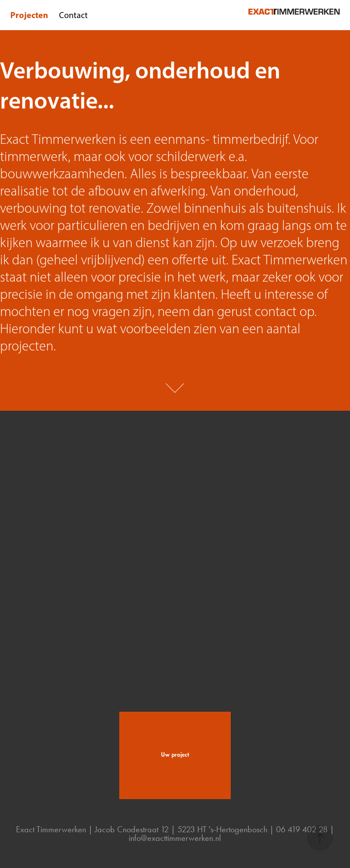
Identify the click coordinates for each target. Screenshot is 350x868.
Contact (73, 15)
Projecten (29, 15)
